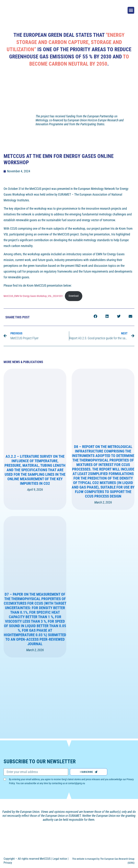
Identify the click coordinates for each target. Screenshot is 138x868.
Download (74, 293)
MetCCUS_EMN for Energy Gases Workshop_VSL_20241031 (33, 293)
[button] (131, 10)
